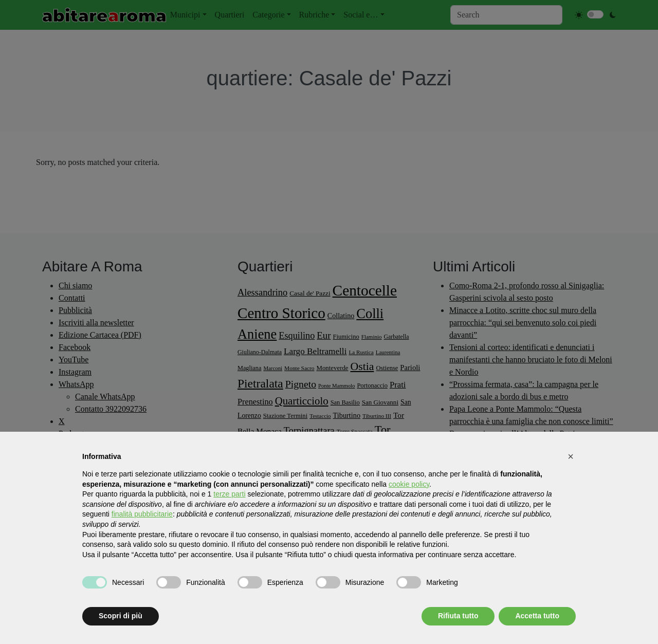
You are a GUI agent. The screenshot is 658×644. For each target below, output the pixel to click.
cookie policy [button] (409, 484)
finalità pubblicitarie (142, 514)
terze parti (229, 494)
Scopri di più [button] (121, 616)
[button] (571, 456)
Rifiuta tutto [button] (458, 616)
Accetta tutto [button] (537, 616)
